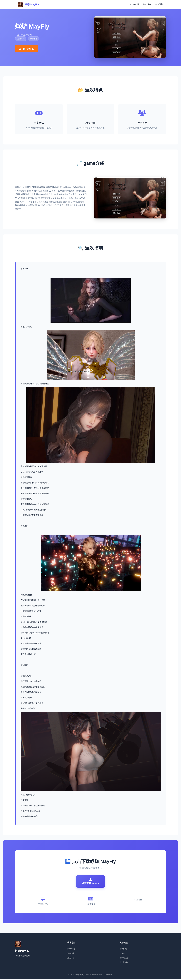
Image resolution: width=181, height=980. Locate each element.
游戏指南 (147, 4)
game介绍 (134, 4)
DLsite (122, 954)
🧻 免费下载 (27, 49)
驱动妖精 (123, 950)
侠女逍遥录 (124, 959)
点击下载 (159, 4)
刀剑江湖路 (124, 963)
